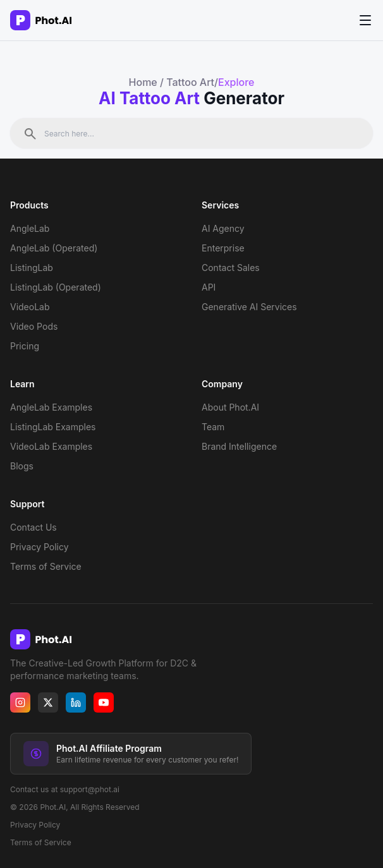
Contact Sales (231, 268)
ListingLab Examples (53, 427)
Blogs (22, 466)
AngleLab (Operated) (54, 248)
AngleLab (30, 228)
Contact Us (33, 527)
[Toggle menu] (365, 20)
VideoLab (30, 307)
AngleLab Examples (51, 407)
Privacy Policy (40, 547)
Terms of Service (46, 566)
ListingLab (32, 268)
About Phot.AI (230, 407)
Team (213, 427)
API (209, 287)
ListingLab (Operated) (56, 287)
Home (143, 82)
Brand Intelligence (239, 446)
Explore (236, 82)
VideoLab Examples (51, 446)
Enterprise (223, 248)
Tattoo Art (190, 82)
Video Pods (34, 326)
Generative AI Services (249, 307)
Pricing (25, 346)
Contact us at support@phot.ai (65, 789)
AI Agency (223, 228)
